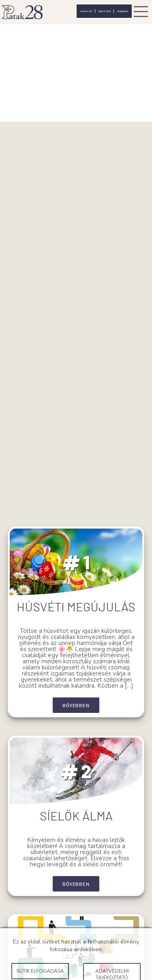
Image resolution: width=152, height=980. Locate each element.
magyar (86, 11)
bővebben (76, 705)
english (123, 11)
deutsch (105, 11)
